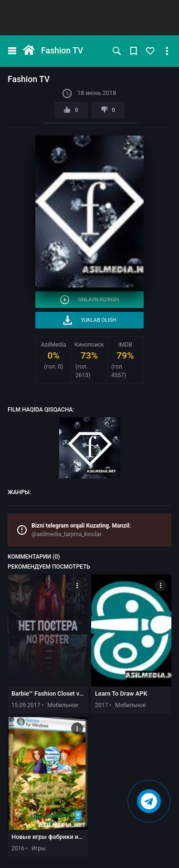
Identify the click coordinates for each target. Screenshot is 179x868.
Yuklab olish (90, 320)
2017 (101, 705)
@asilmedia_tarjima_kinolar (67, 534)
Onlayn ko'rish (90, 300)
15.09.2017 (26, 705)
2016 (18, 848)
